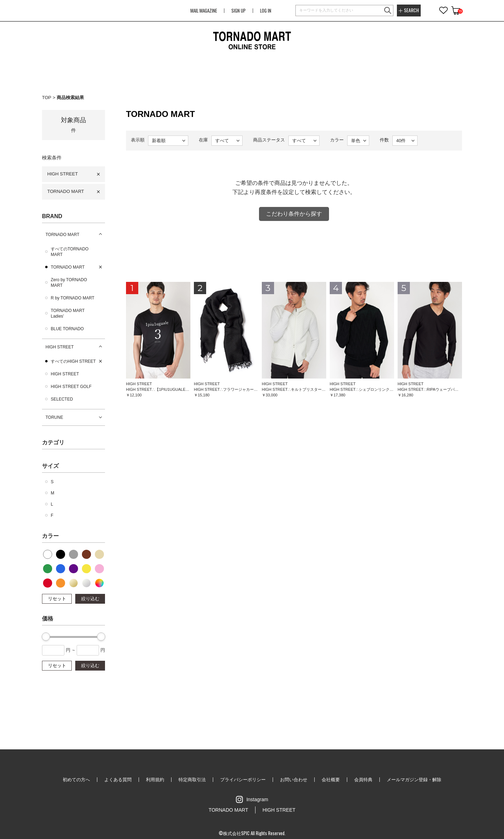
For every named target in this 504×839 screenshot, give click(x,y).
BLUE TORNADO (67, 329)
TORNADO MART (66, 191)
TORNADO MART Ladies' (68, 313)
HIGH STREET (62, 174)
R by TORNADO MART (73, 298)
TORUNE (54, 417)
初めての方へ (76, 780)
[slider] (46, 637)
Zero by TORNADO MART (69, 283)
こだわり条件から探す (294, 214)
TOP (47, 98)
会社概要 (331, 780)
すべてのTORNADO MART (70, 252)
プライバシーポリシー (243, 780)
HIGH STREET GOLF (71, 387)
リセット (57, 599)
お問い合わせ (294, 780)
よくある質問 (118, 780)
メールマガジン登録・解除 (414, 780)
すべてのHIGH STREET (73, 361)
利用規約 (155, 780)
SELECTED (62, 399)
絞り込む (90, 599)
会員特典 (363, 780)
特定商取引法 (192, 780)
